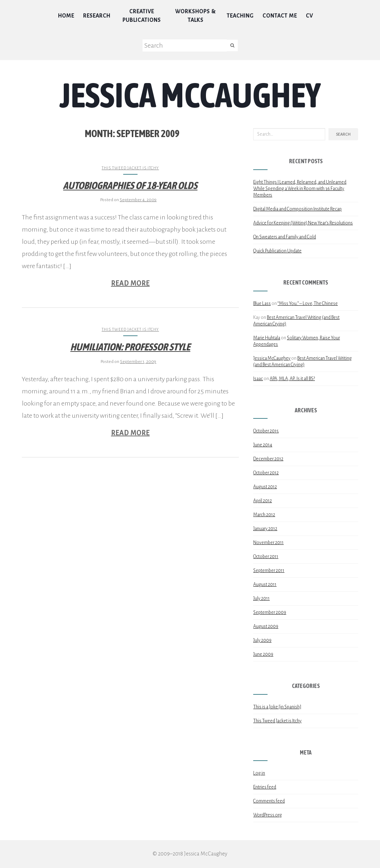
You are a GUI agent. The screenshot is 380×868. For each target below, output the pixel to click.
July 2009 (262, 640)
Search (343, 134)
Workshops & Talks (195, 16)
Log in (259, 773)
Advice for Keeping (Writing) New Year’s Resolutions (303, 223)
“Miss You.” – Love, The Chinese (308, 304)
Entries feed (265, 787)
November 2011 (268, 543)
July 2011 (261, 598)
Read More (130, 283)
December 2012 (268, 459)
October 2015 (266, 431)
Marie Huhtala (267, 338)
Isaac (258, 379)
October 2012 (266, 473)
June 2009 (263, 654)
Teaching (240, 16)
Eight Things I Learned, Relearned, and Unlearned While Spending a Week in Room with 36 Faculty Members (300, 189)
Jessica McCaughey (190, 95)
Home (66, 16)
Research (97, 16)
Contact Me (280, 16)
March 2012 (264, 515)
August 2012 (265, 487)
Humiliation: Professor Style (130, 347)
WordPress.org (268, 815)
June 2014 (263, 445)
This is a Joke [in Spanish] (277, 707)
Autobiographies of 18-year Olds (130, 185)
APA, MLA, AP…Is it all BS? (292, 379)
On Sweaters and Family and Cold (285, 237)
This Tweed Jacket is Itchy (130, 168)
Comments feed (269, 801)
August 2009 (266, 626)
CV (309, 16)
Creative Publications (142, 16)
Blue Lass (262, 304)
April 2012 (263, 501)
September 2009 (270, 612)
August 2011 (265, 585)
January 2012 (265, 529)
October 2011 (266, 557)
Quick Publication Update (277, 251)
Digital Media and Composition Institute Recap (297, 209)
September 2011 (269, 571)
